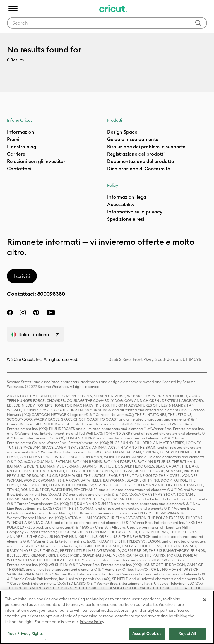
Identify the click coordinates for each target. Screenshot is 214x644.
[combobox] (107, 23)
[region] (107, 617)
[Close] (205, 600)
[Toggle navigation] (13, 9)
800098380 (51, 294)
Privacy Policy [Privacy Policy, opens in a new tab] (92, 622)
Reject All (187, 633)
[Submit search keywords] (198, 23)
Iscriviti (22, 276)
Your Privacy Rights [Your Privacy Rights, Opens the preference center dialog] (25, 633)
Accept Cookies (147, 633)
